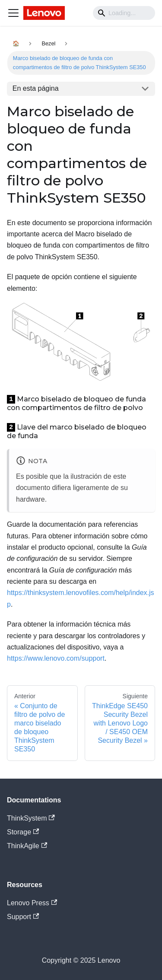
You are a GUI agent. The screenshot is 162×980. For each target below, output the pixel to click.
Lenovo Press (32, 903)
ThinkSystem (31, 818)
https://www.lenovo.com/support (56, 658)
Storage (23, 832)
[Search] (124, 13)
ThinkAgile (27, 846)
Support (23, 917)
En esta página (36, 88)
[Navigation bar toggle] (13, 13)
